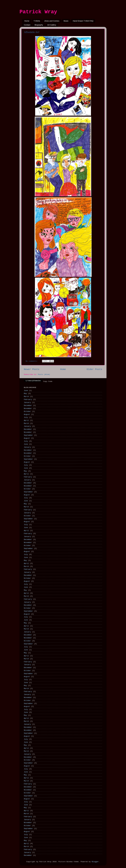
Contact (27, 25)
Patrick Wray (38, 12)
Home (27, 21)
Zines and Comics (52, 21)
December (28, 405)
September (28, 435)
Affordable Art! (32, 32)
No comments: (32, 361)
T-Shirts (37, 21)
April (26, 420)
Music (66, 21)
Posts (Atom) (44, 374)
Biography (39, 25)
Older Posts (94, 369)
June (26, 391)
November (28, 408)
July (26, 417)
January (27, 403)
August (27, 414)
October (27, 411)
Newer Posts (32, 369)
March (26, 397)
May (25, 394)
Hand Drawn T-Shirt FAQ (83, 21)
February (28, 400)
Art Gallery (52, 25)
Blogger (95, 862)
